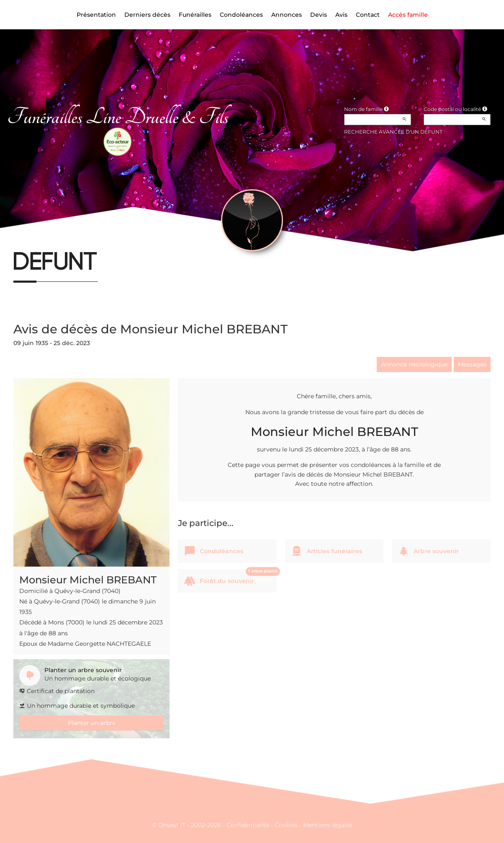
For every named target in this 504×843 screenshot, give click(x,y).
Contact (368, 15)
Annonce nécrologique (414, 364)
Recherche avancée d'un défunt (393, 132)
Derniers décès (147, 15)
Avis (341, 15)
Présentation (96, 15)
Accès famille (408, 15)
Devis (319, 15)
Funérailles (195, 15)
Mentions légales (328, 825)
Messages (472, 364)
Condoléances (241, 15)
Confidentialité (248, 825)
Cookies (286, 825)
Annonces (287, 15)
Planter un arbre (92, 723)
